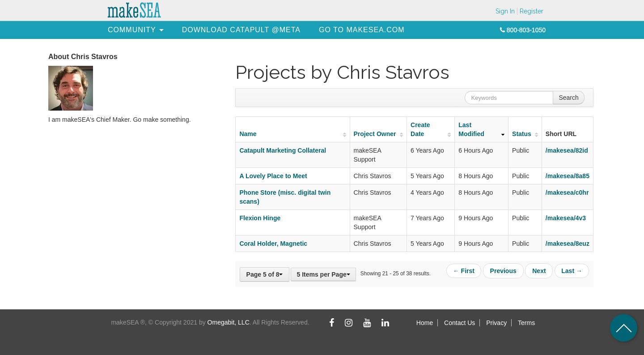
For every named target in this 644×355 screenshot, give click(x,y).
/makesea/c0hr (567, 192)
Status (522, 134)
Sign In (505, 11)
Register (532, 11)
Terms (526, 323)
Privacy (496, 323)
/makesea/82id (567, 150)
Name (248, 134)
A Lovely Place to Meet (273, 176)
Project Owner (375, 134)
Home (425, 323)
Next (539, 270)
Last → (572, 270)
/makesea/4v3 (566, 218)
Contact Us (460, 323)
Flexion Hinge (260, 218)
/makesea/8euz (568, 244)
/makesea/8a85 (568, 176)
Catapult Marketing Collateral (283, 150)
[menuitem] (132, 30)
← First (465, 270)
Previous (504, 270)
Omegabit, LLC (229, 322)
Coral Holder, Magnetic (273, 244)
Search (568, 98)
